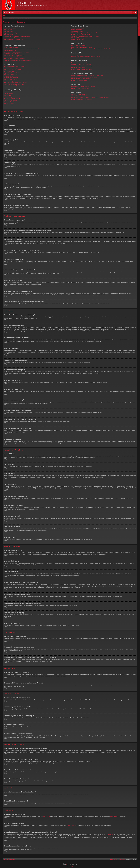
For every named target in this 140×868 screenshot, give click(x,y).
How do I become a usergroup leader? (81, 35)
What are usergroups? (77, 31)
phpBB (31, 263)
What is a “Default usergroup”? (79, 38)
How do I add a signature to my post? (13, 70)
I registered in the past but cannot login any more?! (17, 36)
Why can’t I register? (9, 31)
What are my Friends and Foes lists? (81, 55)
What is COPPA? (8, 30)
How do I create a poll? (10, 71)
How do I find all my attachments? (80, 88)
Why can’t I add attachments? (11, 78)
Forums (12, 13)
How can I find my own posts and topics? (82, 69)
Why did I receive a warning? (11, 79)
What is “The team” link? (78, 39)
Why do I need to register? (10, 28)
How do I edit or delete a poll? (11, 74)
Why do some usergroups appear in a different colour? (85, 36)
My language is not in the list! (11, 54)
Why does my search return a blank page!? (82, 66)
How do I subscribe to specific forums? (81, 79)
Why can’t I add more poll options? (12, 73)
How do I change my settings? (11, 47)
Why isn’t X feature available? (79, 96)
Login (6, 15)
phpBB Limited (47, 816)
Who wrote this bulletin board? (79, 94)
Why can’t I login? (8, 35)
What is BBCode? (8, 92)
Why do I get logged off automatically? (13, 39)
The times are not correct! (10, 50)
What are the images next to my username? (15, 55)
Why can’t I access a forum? (11, 76)
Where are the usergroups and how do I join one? (84, 33)
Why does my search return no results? (81, 64)
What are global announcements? (12, 99)
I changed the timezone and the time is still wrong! (16, 52)
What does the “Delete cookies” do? (13, 41)
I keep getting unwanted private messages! (82, 47)
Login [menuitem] (136, 13)
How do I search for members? (79, 68)
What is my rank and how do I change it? (14, 59)
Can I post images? (9, 97)
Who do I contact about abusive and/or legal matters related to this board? (90, 98)
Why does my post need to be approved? (14, 84)
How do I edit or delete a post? (11, 68)
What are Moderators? (77, 30)
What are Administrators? (78, 28)
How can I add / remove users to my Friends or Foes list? (86, 57)
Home (5, 13)
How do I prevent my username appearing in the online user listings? (21, 49)
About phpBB (114, 816)
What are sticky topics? (10, 102)
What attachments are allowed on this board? (83, 87)
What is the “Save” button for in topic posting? (15, 83)
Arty (67, 865)
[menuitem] (133, 13)
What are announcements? (11, 100)
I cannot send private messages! (80, 46)
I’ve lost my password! (9, 38)
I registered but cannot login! (11, 33)
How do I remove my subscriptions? (81, 80)
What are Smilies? (8, 95)
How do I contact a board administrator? (82, 99)
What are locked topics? (10, 103)
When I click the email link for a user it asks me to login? (18, 60)
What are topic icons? (9, 105)
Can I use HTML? (8, 94)
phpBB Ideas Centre (73, 825)
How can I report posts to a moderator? (14, 81)
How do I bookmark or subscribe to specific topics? (84, 77)
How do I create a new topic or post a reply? (15, 66)
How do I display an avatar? (11, 57)
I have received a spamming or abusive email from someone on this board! (91, 49)
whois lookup (110, 834)
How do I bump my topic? (10, 86)
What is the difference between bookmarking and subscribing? (87, 75)
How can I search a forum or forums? (81, 63)
